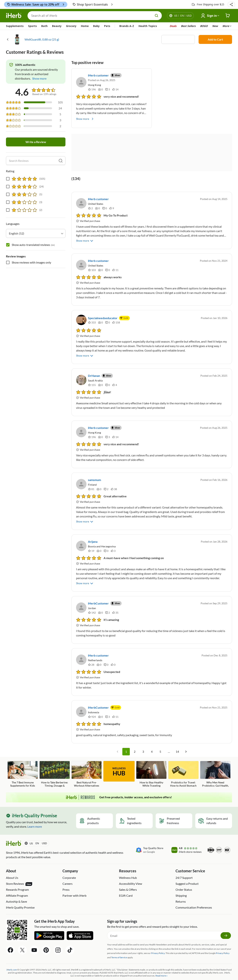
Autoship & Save (16, 891)
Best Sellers (188, 26)
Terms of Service (119, 947)
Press (66, 879)
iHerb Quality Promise (20, 897)
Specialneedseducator (103, 318)
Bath (44, 26)
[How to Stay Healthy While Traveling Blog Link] (151, 764)
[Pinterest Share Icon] (46, 940)
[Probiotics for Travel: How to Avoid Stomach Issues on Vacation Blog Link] (183, 764)
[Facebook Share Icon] (10, 940)
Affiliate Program (17, 885)
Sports (32, 26)
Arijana (93, 531)
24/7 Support (184, 867)
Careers (67, 873)
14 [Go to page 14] (177, 741)
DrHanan (94, 370)
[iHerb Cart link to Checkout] (228, 16)
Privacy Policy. (158, 943)
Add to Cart (215, 39)
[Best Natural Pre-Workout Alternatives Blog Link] (87, 764)
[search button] (157, 16)
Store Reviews (19, 873)
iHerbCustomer (98, 593)
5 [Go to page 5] (160, 741)
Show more (85, 119)
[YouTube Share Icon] (34, 940)
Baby (96, 26)
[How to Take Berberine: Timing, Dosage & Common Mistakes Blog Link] (55, 764)
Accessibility (119, 972)
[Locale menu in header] (183, 16)
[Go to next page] (186, 741)
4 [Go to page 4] (152, 741)
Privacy (145, 972)
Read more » (161, 965)
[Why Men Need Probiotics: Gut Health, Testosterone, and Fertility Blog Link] (215, 764)
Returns (181, 891)
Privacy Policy (223, 943)
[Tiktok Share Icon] (70, 940)
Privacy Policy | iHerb (52, 972)
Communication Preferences (194, 897)
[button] (231, 4)
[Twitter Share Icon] (22, 940)
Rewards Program (17, 879)
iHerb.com (12, 959)
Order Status (184, 879)
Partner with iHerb (74, 885)
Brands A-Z (127, 26)
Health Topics (148, 26)
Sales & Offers (128, 879)
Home (85, 26)
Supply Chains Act (75, 972)
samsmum (94, 475)
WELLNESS (119, 761)
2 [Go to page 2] (135, 741)
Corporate (69, 867)
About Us (12, 867)
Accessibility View (131, 873)
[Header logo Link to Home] (14, 16)
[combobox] (36, 233)
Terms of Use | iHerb (100, 972)
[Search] (95, 16)
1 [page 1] (126, 741)
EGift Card (126, 885)
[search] (61, 161)
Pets (107, 26)
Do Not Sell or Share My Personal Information (175, 972)
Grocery (71, 26)
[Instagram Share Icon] (58, 940)
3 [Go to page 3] (143, 741)
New (215, 26)
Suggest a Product (187, 873)
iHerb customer (98, 75)
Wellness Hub (128, 867)
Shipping (181, 885)
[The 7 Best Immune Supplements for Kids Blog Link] (23, 764)
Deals (173, 26)
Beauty (57, 26)
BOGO (204, 26)
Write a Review (36, 142)
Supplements (15, 26)
